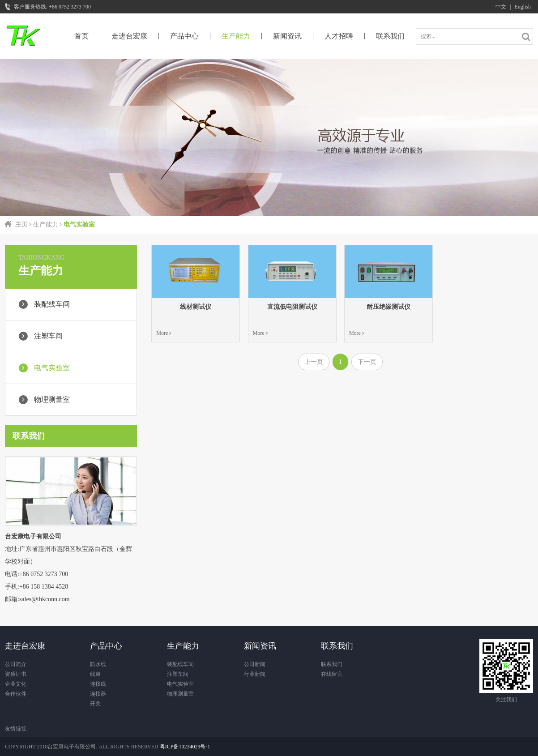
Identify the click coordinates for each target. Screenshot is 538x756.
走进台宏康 (129, 36)
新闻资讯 (287, 36)
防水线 (98, 664)
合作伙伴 (16, 694)
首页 (81, 36)
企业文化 (16, 684)
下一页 (367, 362)
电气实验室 (180, 684)
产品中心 (184, 36)
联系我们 (390, 36)
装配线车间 (180, 664)
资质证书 (16, 674)
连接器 (98, 694)
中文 (501, 7)
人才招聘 (339, 36)
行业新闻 (255, 674)
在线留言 (332, 674)
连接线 (98, 684)
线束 (95, 674)
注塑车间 (178, 674)
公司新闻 (255, 664)
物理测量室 (180, 694)
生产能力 (236, 36)
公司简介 (16, 664)
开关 (95, 704)
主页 (21, 224)
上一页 (314, 362)
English (523, 7)
